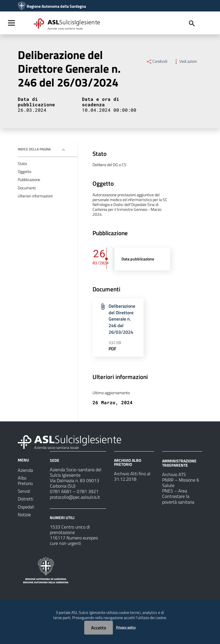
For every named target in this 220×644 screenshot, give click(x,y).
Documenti (27, 188)
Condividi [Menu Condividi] (157, 61)
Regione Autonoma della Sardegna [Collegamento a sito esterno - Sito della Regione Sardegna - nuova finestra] (56, 6)
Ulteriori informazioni (35, 196)
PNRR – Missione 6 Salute (181, 483)
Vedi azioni (185, 61)
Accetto (99, 628)
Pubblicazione (29, 180)
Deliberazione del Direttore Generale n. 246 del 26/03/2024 (122, 319)
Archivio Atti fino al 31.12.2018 (132, 476)
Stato (22, 164)
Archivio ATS (174, 474)
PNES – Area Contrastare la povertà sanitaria (178, 496)
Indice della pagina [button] (34, 149)
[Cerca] (192, 23)
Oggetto (24, 172)
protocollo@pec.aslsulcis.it (75, 497)
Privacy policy (126, 627)
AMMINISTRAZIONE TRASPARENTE (179, 463)
